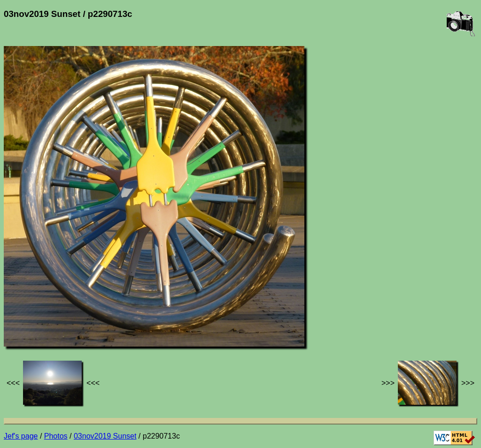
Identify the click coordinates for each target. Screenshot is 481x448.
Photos (56, 436)
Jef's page (21, 436)
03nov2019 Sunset (105, 436)
